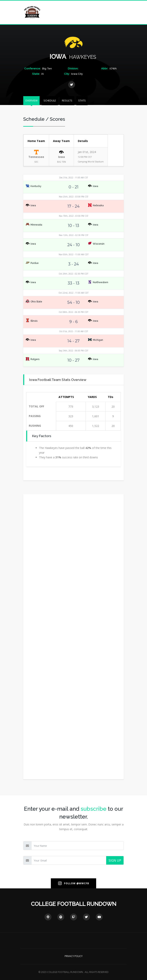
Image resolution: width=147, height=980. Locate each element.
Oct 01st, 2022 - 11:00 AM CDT (74, 331)
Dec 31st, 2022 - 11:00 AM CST (74, 178)
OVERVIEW (31, 100)
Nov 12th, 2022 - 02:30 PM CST (74, 235)
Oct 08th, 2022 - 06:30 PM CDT (73, 312)
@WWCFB (83, 883)
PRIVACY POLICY (74, 956)
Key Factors (42, 436)
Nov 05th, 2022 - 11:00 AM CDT (74, 254)
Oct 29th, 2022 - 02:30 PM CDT (73, 274)
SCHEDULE (50, 100)
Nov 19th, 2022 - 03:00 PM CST (74, 216)
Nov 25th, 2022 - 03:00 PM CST (74, 197)
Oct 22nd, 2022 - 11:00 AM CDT (73, 293)
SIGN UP (115, 860)
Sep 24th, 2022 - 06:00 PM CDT (73, 351)
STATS (82, 100)
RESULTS (67, 100)
